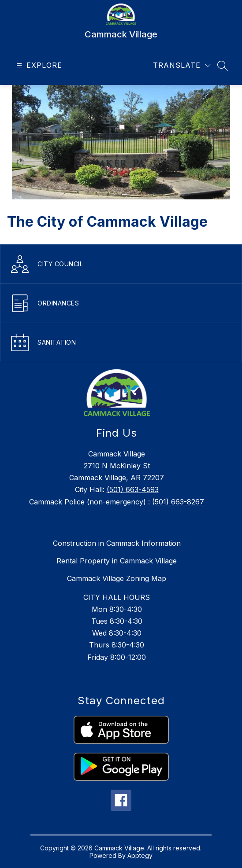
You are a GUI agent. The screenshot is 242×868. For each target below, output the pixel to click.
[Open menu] (38, 65)
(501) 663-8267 (178, 502)
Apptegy (140, 855)
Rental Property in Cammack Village (117, 561)
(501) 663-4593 (133, 489)
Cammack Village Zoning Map (117, 578)
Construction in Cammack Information (117, 543)
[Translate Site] (182, 65)
